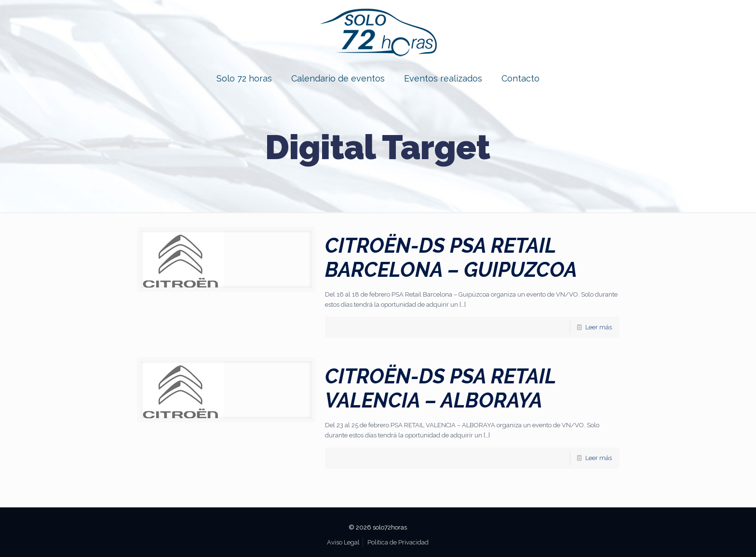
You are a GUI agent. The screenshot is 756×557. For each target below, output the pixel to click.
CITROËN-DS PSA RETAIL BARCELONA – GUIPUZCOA (451, 258)
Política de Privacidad (398, 542)
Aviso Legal (343, 542)
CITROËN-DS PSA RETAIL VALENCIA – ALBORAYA (440, 388)
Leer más (599, 327)
